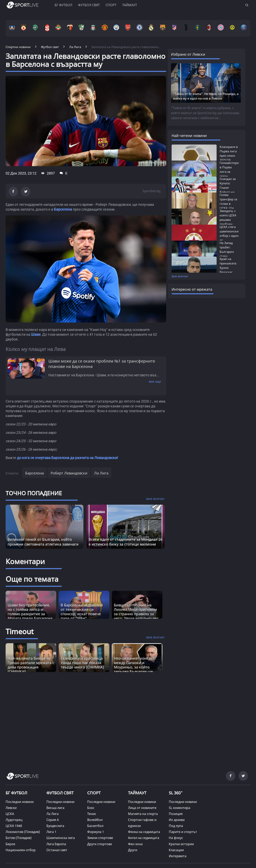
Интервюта (178, 856)
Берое (10, 844)
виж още (155, 381)
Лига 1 (51, 832)
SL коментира (179, 808)
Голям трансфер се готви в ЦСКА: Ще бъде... (228, 204)
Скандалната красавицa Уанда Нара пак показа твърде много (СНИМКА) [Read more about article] (82, 663)
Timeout (20, 631)
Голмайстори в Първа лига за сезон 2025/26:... (229, 172)
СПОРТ (94, 793)
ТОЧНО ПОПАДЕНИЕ (34, 493)
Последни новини (20, 802)
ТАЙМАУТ (137, 793)
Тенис (92, 814)
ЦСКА (10, 814)
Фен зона (135, 844)
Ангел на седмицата (144, 838)
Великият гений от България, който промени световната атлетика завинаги (43, 542)
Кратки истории (181, 844)
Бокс (91, 808)
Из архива (177, 820)
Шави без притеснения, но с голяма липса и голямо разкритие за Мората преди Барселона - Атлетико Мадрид (30, 614)
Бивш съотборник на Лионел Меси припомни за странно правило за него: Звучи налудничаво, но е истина (137, 614)
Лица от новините (142, 808)
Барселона (63, 209)
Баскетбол (95, 826)
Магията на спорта (143, 814)
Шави (36, 334)
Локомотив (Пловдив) (23, 832)
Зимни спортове (100, 838)
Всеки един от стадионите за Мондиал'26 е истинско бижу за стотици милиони (125, 542)
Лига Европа (56, 844)
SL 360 (176, 793)
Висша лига (55, 808)
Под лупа (176, 826)
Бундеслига (55, 826)
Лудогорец (14, 820)
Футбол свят (89, 5)
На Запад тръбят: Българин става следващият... (230, 252)
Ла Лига (101, 473)
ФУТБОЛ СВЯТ (60, 793)
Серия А (53, 820)
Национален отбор (21, 850)
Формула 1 (96, 832)
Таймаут (130, 5)
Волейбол (95, 820)
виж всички (180, 276)
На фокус (176, 838)
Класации (176, 850)
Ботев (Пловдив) (19, 838)
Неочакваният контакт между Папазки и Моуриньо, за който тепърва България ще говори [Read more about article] (134, 667)
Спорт (111, 5)
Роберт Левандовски (69, 473)
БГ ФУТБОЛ (63, 5)
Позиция (176, 814)
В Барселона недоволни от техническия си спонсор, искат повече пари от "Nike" (82, 612)
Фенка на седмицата (144, 832)
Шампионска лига (61, 838)
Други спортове (100, 844)
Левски (11, 808)
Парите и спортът (183, 832)
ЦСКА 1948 (14, 826)
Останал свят (57, 850)
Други (133, 850)
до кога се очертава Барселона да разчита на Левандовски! (67, 458)
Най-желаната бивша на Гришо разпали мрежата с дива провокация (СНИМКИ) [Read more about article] (31, 665)
